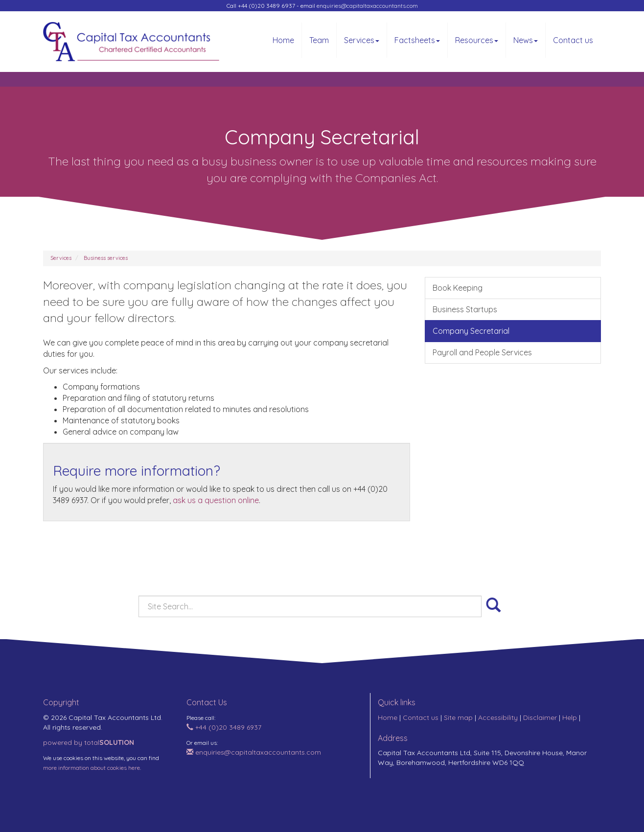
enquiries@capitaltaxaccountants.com (367, 6)
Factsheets (417, 40)
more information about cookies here (92, 768)
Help (570, 717)
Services (362, 40)
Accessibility (498, 717)
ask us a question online (216, 500)
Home (283, 40)
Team (319, 40)
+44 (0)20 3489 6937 (224, 727)
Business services (106, 258)
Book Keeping (458, 288)
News (526, 40)
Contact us (573, 40)
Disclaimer (540, 717)
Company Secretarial (471, 331)
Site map (458, 717)
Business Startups (465, 309)
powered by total (89, 742)
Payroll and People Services (482, 352)
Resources (477, 40)
